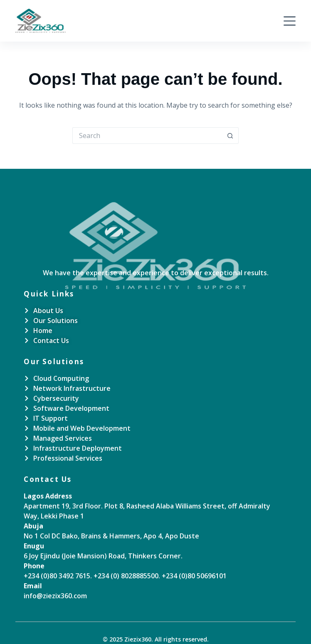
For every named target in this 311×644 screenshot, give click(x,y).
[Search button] (230, 136)
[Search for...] (147, 136)
